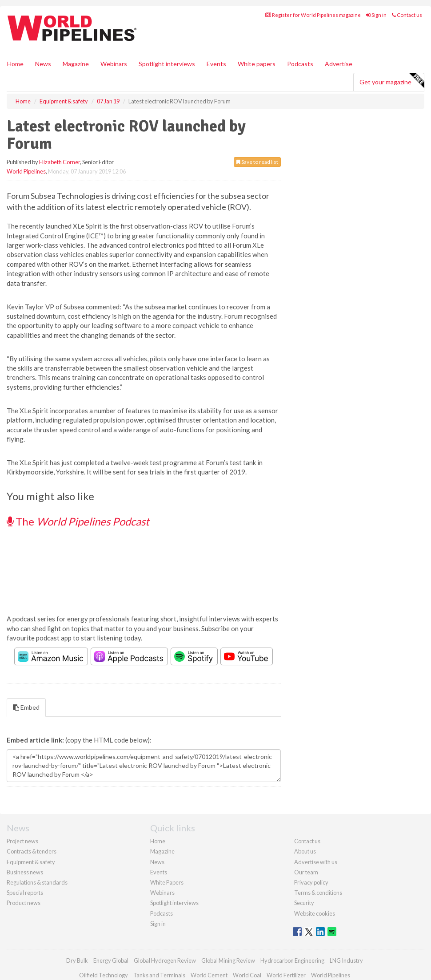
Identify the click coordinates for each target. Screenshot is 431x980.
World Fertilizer (286, 975)
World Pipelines (26, 171)
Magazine (76, 64)
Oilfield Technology (104, 975)
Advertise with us (316, 862)
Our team (306, 872)
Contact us (407, 15)
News (157, 862)
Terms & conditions (318, 893)
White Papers (167, 882)
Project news (22, 841)
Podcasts (300, 64)
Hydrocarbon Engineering (292, 960)
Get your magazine (392, 81)
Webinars (114, 64)
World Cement (209, 975)
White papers (257, 64)
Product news (24, 903)
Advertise (339, 64)
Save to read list (257, 162)
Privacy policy (311, 882)
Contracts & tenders (32, 851)
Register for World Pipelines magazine (313, 15)
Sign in (376, 15)
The (78, 521)
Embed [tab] (26, 707)
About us (305, 851)
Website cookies (315, 913)
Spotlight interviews (167, 64)
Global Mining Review (228, 960)
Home (15, 64)
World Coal (247, 975)
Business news (25, 872)
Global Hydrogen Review (165, 960)
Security (304, 903)
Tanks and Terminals (159, 975)
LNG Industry (346, 960)
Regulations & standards (37, 882)
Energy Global (111, 960)
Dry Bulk (77, 960)
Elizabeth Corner (60, 162)
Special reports (25, 893)
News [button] (43, 64)
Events (216, 64)
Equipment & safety (31, 862)
